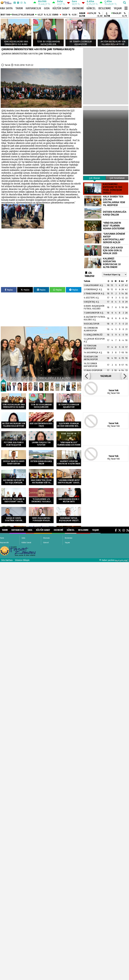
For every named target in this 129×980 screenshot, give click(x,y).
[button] (87, 376)
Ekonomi (78, 8)
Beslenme (105, 8)
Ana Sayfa (6, 8)
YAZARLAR (106, 376)
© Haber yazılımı (114, 560)
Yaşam (118, 8)
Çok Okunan (95, 178)
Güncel (91, 8)
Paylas (9, 290)
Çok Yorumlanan (117, 178)
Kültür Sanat (61, 8)
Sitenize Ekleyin (22, 560)
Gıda (47, 8)
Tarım (19, 8)
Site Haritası (7, 560)
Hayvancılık (33, 8)
